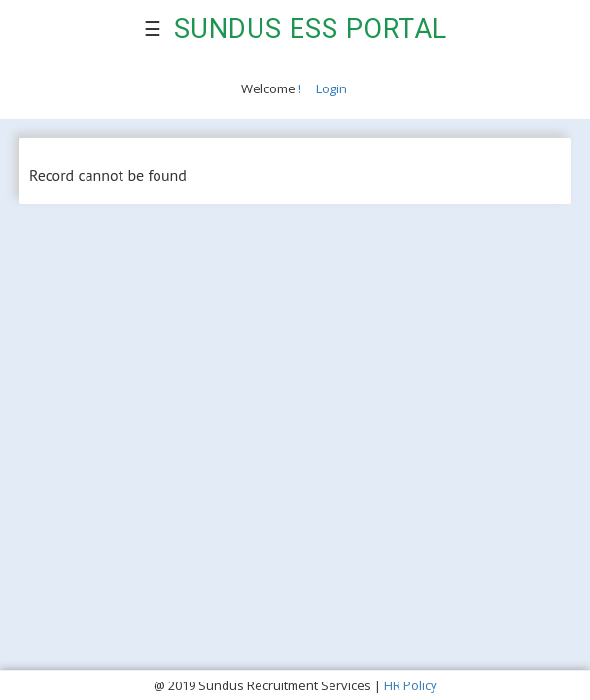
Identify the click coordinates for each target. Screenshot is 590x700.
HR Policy (411, 685)
